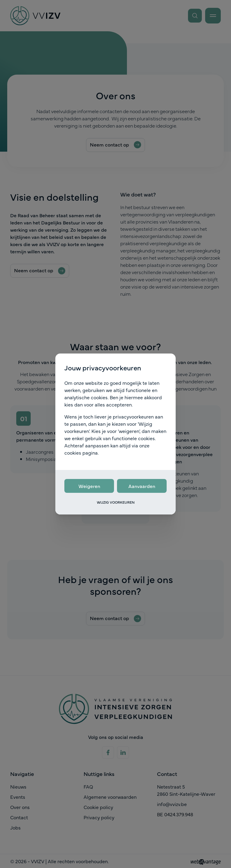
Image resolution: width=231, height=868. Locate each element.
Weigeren (89, 486)
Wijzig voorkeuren (116, 502)
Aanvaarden (142, 486)
